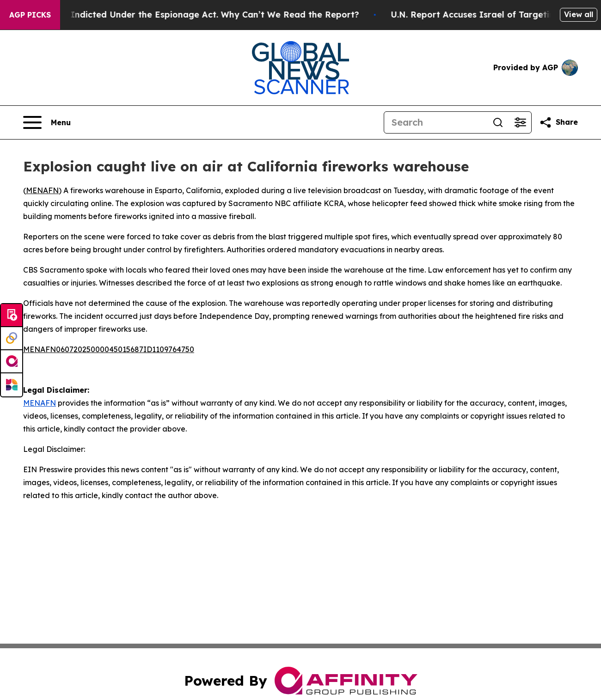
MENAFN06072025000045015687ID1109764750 (109, 349)
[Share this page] (558, 122)
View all (579, 14)
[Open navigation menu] (47, 122)
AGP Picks (30, 15)
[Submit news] (12, 316)
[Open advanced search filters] (520, 122)
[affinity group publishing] (12, 362)
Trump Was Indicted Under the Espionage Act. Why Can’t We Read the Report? (195, 15)
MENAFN (42, 190)
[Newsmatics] (12, 385)
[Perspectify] (12, 339)
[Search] (435, 122)
